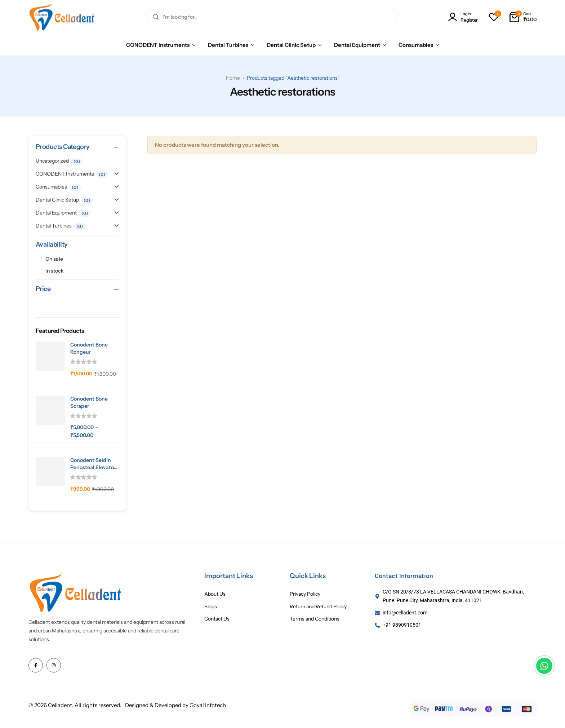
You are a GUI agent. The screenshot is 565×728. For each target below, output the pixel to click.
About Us (215, 594)
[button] (494, 17)
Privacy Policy (305, 594)
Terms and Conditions (315, 619)
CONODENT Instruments (158, 45)
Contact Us (217, 619)
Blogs (211, 607)
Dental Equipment (357, 45)
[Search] (156, 17)
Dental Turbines (228, 45)
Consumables (416, 45)
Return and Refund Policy (318, 607)
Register (469, 20)
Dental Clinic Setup (291, 45)
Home (233, 78)
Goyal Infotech (208, 705)
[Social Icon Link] (36, 665)
